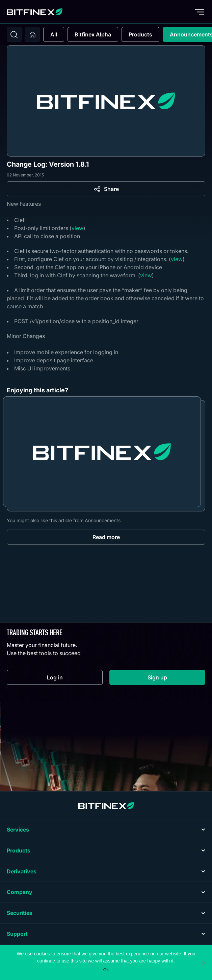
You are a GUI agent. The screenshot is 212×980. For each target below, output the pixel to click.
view (77, 228)
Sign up (176, 679)
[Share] (106, 189)
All (54, 34)
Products (140, 34)
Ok (106, 970)
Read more (106, 537)
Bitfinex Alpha (93, 34)
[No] (204, 963)
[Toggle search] (14, 34)
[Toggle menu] (200, 12)
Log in (75, 679)
